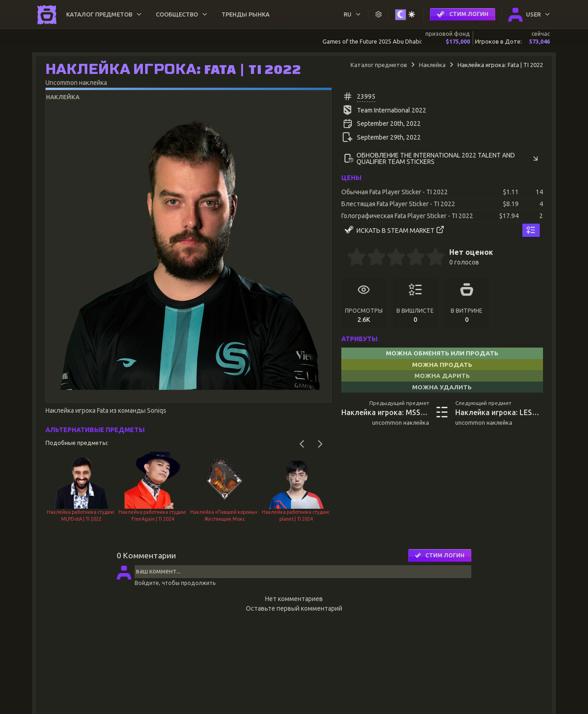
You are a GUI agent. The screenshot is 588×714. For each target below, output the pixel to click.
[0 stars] (344, 258)
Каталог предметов (379, 65)
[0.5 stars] (352, 258)
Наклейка (432, 65)
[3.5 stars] (411, 258)
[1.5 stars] (372, 258)
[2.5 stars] (391, 258)
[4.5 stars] (431, 258)
